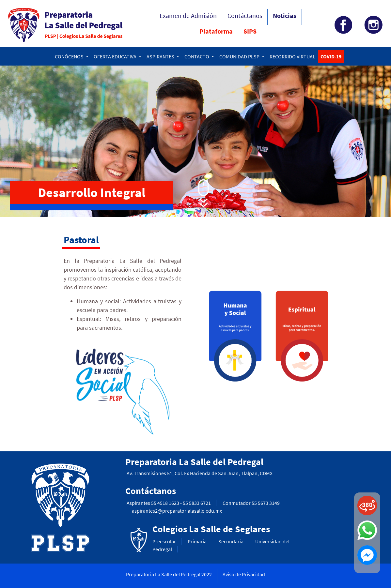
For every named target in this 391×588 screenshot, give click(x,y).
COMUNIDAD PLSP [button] (240, 56)
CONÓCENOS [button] (70, 56)
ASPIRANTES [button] (161, 56)
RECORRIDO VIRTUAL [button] (292, 56)
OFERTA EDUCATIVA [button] (116, 56)
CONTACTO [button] (197, 56)
